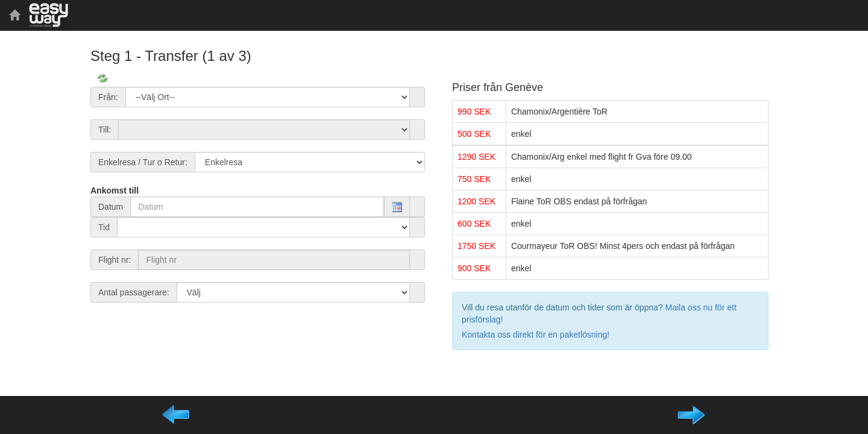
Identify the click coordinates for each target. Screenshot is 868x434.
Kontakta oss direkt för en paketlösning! (536, 335)
